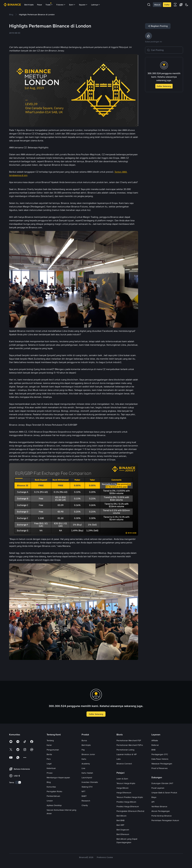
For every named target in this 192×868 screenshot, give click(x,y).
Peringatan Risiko (54, 791)
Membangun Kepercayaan (58, 777)
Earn (72, 5)
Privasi (50, 773)
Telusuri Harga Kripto (126, 783)
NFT (83, 791)
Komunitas (51, 787)
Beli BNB (120, 820)
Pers (49, 759)
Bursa (84, 740)
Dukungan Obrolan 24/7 (162, 783)
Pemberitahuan (53, 796)
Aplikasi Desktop (54, 805)
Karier (49, 745)
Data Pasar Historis (160, 759)
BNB (153, 750)
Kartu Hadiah (87, 773)
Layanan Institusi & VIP (127, 754)
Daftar (167, 5)
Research (86, 801)
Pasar (40, 5)
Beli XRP (120, 825)
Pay (83, 750)
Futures (61, 5)
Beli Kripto (29, 5)
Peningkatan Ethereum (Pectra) (130, 811)
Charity (85, 805)
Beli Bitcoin (122, 816)
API (153, 802)
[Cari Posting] (166, 50)
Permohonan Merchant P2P (129, 740)
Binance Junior (88, 754)
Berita (49, 754)
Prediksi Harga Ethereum (128, 806)
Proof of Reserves (160, 768)
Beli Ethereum (123, 834)
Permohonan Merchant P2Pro (130, 745)
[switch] (18, 782)
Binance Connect (124, 764)
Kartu (84, 759)
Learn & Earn (122, 779)
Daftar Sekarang (164, 86)
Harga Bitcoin (123, 788)
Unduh (50, 801)
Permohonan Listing (125, 750)
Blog (49, 782)
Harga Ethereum (124, 793)
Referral (155, 745)
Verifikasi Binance (159, 806)
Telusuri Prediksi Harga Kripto (130, 797)
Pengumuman (53, 750)
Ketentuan (51, 768)
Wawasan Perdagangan (162, 764)
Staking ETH (87, 787)
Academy (86, 764)
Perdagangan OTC (160, 754)
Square (83, 5)
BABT (84, 796)
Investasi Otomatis (90, 782)
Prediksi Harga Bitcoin (126, 802)
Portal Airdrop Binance (161, 816)
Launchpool (87, 777)
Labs (119, 759)
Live (83, 768)
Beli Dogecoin (123, 830)
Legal (49, 764)
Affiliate (155, 740)
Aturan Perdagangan (161, 811)
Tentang (50, 740)
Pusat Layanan (158, 788)
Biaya (154, 797)
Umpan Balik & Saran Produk (164, 793)
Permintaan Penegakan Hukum (165, 820)
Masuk (157, 5)
